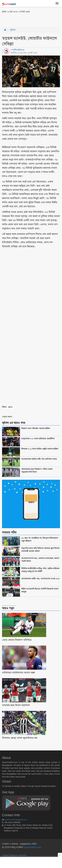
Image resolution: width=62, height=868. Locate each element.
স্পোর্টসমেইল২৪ (18, 50)
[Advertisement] (24, 20)
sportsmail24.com (32, 847)
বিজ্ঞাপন (14, 856)
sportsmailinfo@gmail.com (15, 820)
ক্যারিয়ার (6, 856)
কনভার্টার (23, 856)
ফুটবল (13, 30)
